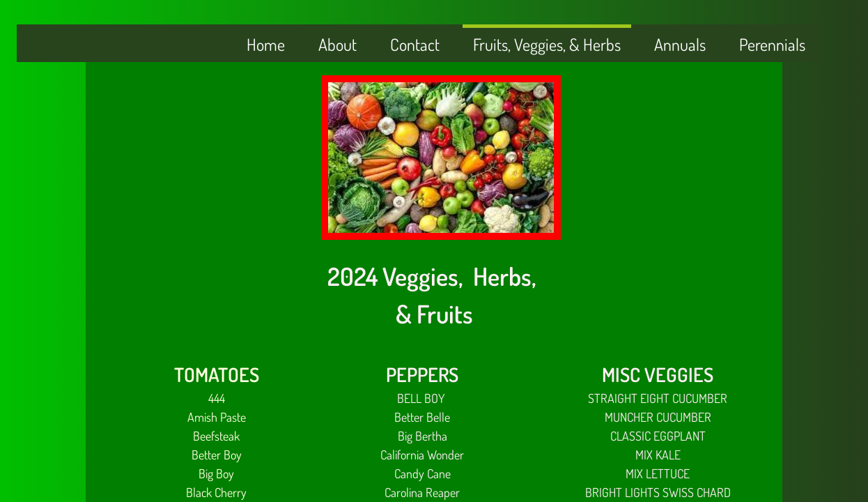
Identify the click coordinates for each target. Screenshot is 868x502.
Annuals (680, 44)
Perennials (772, 44)
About (338, 44)
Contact (415, 44)
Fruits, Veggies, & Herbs (547, 44)
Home (266, 44)
